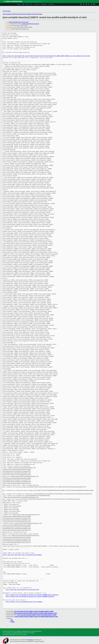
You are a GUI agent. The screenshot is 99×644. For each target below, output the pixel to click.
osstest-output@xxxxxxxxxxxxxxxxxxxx (19, 22)
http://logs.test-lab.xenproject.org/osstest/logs (22, 590)
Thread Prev (18, 14)
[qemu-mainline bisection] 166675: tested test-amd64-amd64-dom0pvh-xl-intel (35, 613)
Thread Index (39, 14)
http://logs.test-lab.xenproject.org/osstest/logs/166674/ (22, 555)
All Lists (8, 11)
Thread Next (25, 14)
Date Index (32, 14)
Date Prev (6, 14)
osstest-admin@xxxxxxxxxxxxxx (30, 24)
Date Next (11, 14)
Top (4, 11)
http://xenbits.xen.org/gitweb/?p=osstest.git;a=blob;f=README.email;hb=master (32, 595)
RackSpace (30, 640)
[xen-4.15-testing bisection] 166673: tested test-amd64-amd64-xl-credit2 (34, 611)
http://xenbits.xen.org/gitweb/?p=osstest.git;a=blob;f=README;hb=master (30, 597)
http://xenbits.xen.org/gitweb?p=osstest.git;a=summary (24, 602)
